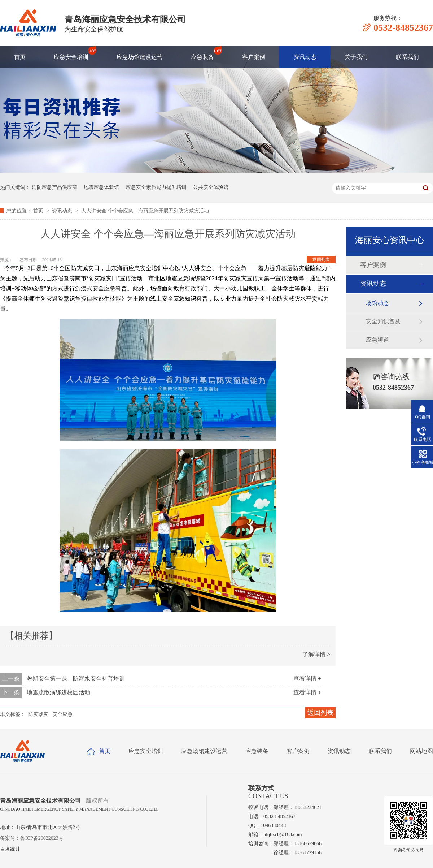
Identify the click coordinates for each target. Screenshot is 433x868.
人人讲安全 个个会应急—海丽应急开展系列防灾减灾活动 (145, 211)
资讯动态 (305, 57)
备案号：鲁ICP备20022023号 (32, 838)
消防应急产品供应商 (54, 187)
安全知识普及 (383, 321)
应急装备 (202, 54)
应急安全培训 (71, 54)
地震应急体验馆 (101, 187)
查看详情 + (307, 679)
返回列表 (321, 259)
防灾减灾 (38, 714)
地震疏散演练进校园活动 (58, 692)
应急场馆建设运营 (140, 57)
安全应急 (62, 714)
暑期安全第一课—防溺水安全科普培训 (76, 679)
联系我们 (407, 57)
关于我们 (356, 57)
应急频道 (377, 340)
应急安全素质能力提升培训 (156, 187)
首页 (20, 57)
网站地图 (421, 751)
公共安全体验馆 (211, 187)
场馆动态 (377, 303)
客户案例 (254, 57)
